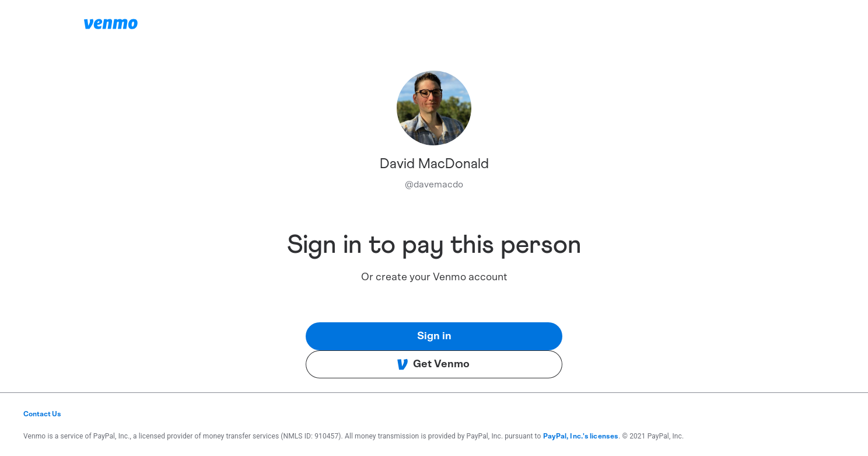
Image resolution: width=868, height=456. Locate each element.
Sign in (434, 336)
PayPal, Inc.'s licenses (581, 436)
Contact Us (42, 414)
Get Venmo (433, 364)
